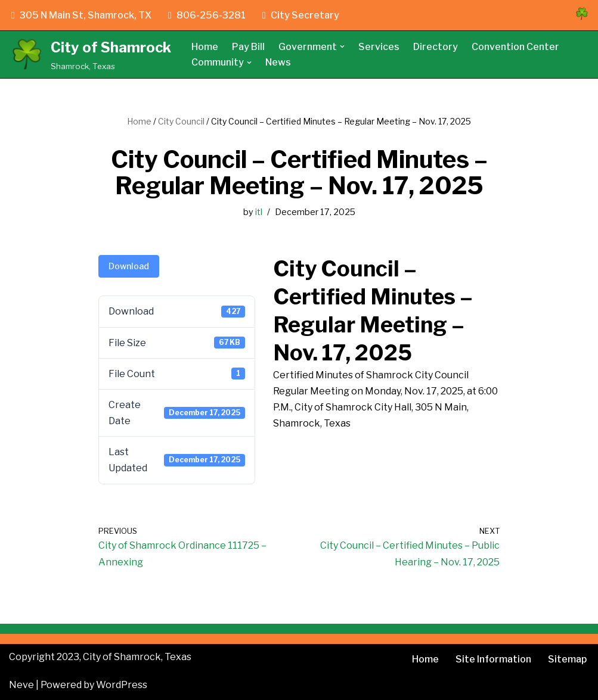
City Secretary (301, 15)
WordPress (122, 685)
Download (129, 266)
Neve (21, 685)
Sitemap (567, 659)
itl (259, 212)
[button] (342, 46)
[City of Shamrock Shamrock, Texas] (90, 55)
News (278, 62)
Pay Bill (248, 47)
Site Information (493, 659)
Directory (436, 47)
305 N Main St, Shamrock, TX (81, 15)
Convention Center (515, 47)
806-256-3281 (207, 15)
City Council (181, 121)
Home (205, 47)
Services (379, 47)
